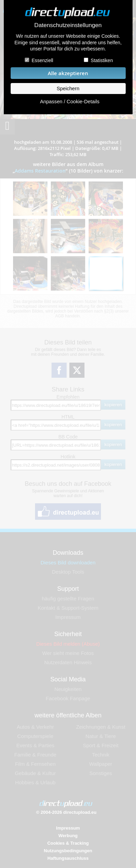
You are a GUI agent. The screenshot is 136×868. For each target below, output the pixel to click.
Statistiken (102, 60)
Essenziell (42, 60)
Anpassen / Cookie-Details (70, 102)
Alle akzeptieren (68, 73)
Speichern (68, 89)
